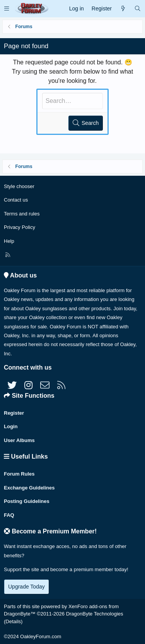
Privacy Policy (20, 227)
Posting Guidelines (27, 501)
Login (11, 426)
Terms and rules (22, 214)
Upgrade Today (26, 587)
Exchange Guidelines (29, 488)
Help (9, 241)
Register (14, 413)
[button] (7, 9)
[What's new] (123, 9)
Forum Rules (19, 474)
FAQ (9, 515)
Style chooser (19, 186)
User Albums (19, 440)
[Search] (138, 9)
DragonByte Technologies (95, 614)
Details (13, 621)
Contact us (16, 200)
